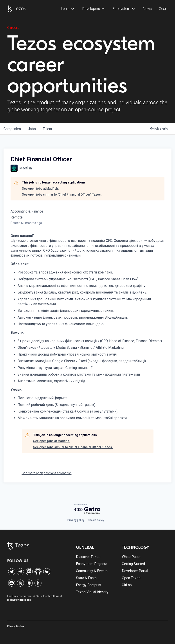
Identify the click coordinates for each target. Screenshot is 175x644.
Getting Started (133, 564)
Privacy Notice (15, 626)
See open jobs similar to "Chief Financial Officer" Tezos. (62, 194)
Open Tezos (131, 578)
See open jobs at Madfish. (40, 189)
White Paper (131, 557)
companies (12, 129)
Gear (162, 9)
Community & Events (92, 571)
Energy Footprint (89, 585)
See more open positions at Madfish (47, 473)
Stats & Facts (86, 578)
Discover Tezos (88, 557)
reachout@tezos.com (19, 600)
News (147, 9)
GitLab (127, 585)
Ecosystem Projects (92, 564)
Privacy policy (76, 520)
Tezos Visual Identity (92, 592)
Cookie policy (96, 520)
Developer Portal (135, 571)
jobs (32, 129)
